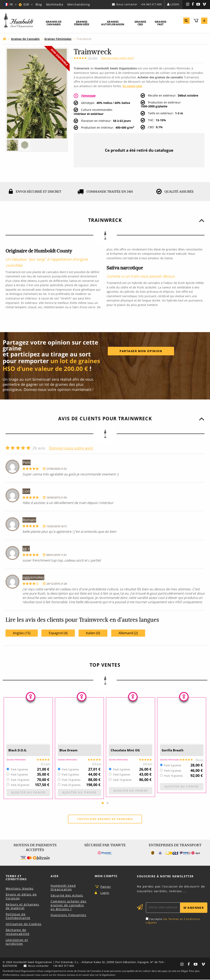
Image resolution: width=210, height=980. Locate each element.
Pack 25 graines (20, 785)
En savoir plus (132, 86)
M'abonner (194, 908)
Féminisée (88, 96)
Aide (55, 876)
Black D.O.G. (20, 750)
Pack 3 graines (19, 770)
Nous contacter (127, 4)
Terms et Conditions (16, 878)
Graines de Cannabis (54, 23)
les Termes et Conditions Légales (173, 921)
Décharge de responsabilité (18, 932)
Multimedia (55, 4)
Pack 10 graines (20, 780)
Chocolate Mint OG (129, 750)
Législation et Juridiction (17, 942)
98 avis (199, 760)
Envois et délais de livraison (21, 897)
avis (93, 58)
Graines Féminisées (82, 23)
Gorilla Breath (175, 750)
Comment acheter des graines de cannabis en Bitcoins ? (68, 905)
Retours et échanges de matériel (22, 907)
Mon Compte (106, 876)
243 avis (148, 764)
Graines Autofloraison (113, 23)
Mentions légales (20, 889)
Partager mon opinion (141, 351)
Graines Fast (161, 23)
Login (175, 4)
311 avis (45, 764)
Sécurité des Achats (67, 896)
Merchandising (79, 4)
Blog (39, 4)
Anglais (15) (22, 633)
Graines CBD (140, 23)
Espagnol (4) (58, 633)
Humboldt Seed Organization (63, 888)
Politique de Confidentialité (18, 916)
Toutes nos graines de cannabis (105, 819)
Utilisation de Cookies (24, 924)
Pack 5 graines (19, 775)
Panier (106, 887)
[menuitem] (54, 23)
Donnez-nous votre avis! (117, 58)
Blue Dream (71, 750)
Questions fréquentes (68, 915)
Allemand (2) (128, 633)
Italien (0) (93, 633)
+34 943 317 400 (151, 4)
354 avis (97, 764)
